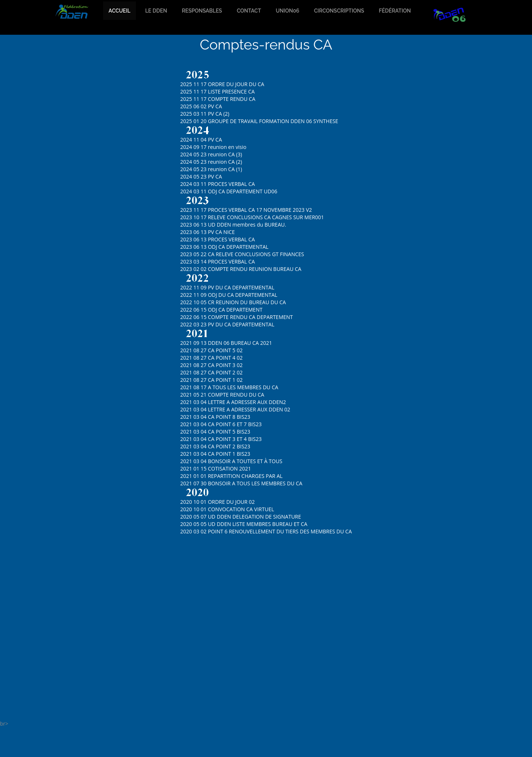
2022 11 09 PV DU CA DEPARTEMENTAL (227, 287)
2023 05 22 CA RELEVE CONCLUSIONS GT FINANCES (242, 254)
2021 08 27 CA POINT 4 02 (212, 358)
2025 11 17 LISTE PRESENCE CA (218, 91)
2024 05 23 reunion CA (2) (211, 162)
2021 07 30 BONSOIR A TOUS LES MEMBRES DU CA (241, 483)
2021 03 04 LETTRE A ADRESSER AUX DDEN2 (233, 402)
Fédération (395, 11)
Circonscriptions (339, 11)
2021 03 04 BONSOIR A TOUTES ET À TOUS (231, 461)
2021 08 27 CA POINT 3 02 (212, 365)
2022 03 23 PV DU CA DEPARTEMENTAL (227, 324)
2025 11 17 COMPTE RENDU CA (218, 99)
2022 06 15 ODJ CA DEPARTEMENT (221, 310)
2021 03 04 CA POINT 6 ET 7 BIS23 (221, 424)
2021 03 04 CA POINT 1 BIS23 (215, 454)
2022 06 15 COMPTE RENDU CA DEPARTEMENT (237, 317)
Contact (249, 11)
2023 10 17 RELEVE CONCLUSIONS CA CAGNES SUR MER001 (252, 217)
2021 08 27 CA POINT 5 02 (212, 350)
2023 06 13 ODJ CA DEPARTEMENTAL (224, 247)
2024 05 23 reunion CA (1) (211, 169)
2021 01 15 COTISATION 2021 (216, 469)
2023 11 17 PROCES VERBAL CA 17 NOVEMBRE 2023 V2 (246, 210)
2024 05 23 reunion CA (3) (211, 154)
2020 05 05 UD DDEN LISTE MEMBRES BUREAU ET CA (244, 524)
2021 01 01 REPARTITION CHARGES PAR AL (231, 476)
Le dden (156, 11)
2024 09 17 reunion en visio (213, 147)
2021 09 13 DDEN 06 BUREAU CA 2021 (226, 343)
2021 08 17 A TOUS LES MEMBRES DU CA (229, 387)
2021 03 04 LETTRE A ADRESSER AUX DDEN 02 (235, 409)
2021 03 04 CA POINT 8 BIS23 (215, 417)
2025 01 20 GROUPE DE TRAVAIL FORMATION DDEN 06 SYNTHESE (259, 121)
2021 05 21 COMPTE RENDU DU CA (222, 395)
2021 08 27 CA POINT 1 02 (212, 380)
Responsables (202, 11)
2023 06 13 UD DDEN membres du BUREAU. (233, 225)
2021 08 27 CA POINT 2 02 (212, 372)
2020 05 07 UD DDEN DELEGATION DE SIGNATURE (241, 517)
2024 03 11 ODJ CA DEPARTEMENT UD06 (229, 191)
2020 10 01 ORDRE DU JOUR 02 (218, 502)
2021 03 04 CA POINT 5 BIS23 (215, 432)
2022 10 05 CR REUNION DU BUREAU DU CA (233, 302)
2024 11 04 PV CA (201, 140)
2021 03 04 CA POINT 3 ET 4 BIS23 (221, 439)
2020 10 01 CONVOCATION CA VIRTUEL (227, 509)
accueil (120, 11)
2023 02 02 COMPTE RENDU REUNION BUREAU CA (241, 269)
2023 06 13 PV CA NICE (208, 232)
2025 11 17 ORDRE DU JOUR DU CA (222, 84)
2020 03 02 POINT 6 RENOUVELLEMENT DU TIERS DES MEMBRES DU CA (266, 531)
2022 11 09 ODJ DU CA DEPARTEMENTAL (229, 295)
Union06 (288, 11)
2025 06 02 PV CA (201, 106)
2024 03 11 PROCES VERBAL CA (218, 184)
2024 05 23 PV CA (201, 176)
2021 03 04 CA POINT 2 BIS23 (215, 446)
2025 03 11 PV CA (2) (205, 114)
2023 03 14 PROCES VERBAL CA (218, 262)
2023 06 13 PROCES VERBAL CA (218, 239)
